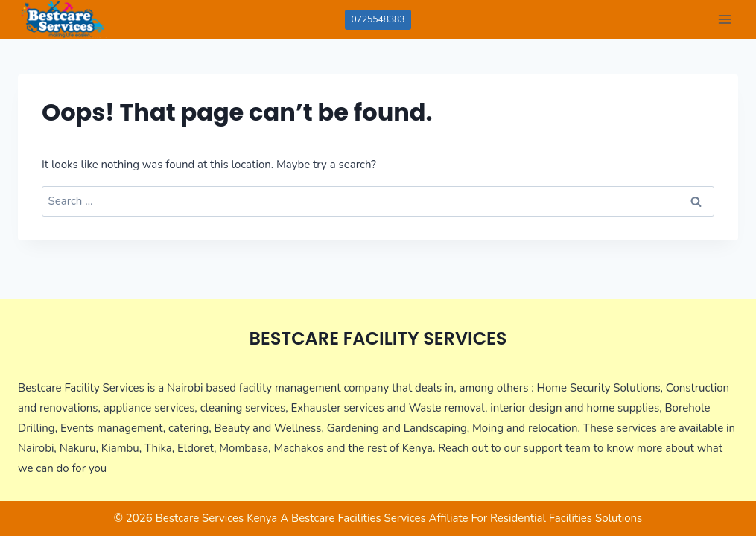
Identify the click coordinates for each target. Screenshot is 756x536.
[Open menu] (724, 19)
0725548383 (378, 19)
